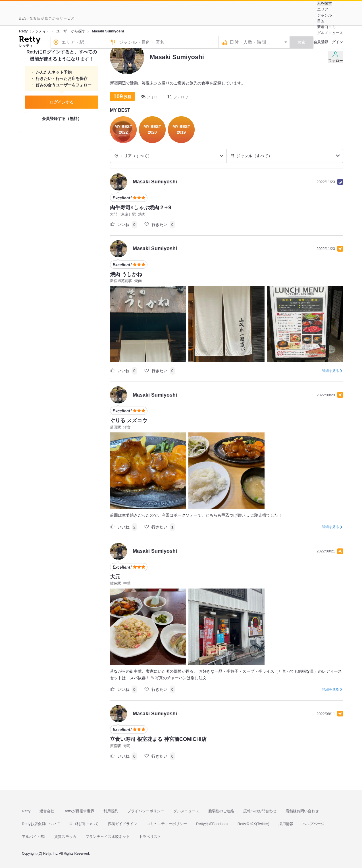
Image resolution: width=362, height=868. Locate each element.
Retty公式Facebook (212, 824)
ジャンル (324, 15)
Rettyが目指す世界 (79, 811)
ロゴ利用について (84, 824)
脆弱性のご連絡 (221, 811)
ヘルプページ (313, 824)
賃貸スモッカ (65, 837)
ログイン (336, 42)
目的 (321, 21)
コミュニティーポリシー (167, 824)
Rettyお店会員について (41, 824)
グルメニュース (330, 33)
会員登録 (321, 42)
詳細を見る (330, 371)
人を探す (324, 3)
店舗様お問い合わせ (302, 811)
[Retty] (30, 41)
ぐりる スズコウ (129, 420)
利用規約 (111, 811)
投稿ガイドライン (122, 824)
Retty (26, 811)
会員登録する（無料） (62, 119)
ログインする (62, 102)
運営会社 (47, 811)
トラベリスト (150, 837)
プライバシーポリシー (146, 811)
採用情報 (286, 824)
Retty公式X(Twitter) (253, 824)
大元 (115, 577)
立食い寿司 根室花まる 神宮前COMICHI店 (158, 739)
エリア (323, 9)
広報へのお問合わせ (260, 811)
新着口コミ (326, 27)
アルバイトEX (34, 837)
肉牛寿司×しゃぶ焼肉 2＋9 (141, 208)
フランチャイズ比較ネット (108, 837)
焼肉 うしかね (126, 274)
